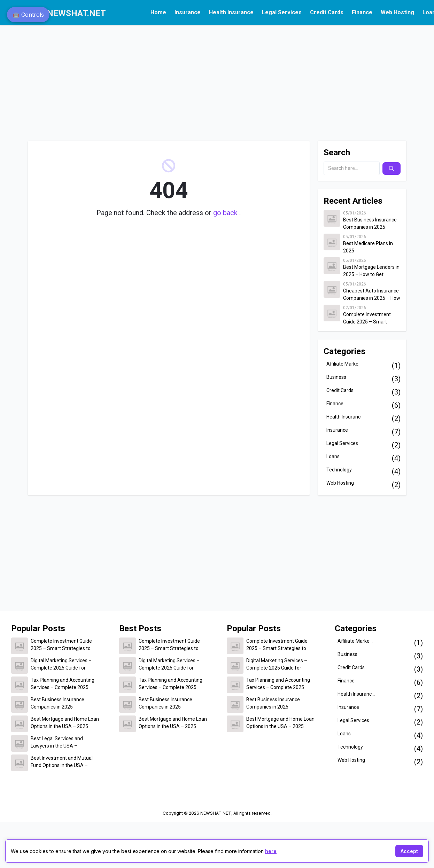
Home (158, 12)
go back (226, 213)
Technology (339, 470)
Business (336, 377)
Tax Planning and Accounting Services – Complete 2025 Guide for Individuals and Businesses (63, 684)
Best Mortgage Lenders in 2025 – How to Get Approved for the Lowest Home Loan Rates (371, 271)
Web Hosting (397, 12)
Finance (362, 12)
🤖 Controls (28, 15)
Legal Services (282, 12)
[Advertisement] (134, 79)
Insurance (188, 12)
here (271, 851)
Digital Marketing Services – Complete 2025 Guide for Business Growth (61, 665)
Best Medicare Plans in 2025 (368, 247)
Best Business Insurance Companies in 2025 (370, 223)
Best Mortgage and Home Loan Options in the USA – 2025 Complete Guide (65, 723)
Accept (409, 851)
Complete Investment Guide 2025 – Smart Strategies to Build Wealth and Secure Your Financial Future (371, 319)
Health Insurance (231, 12)
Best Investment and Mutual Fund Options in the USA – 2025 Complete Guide (62, 762)
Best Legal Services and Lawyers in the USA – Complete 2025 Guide (57, 743)
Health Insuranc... (345, 417)
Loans (333, 456)
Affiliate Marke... (344, 364)
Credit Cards (327, 12)
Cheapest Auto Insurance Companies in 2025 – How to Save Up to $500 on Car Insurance (372, 295)
